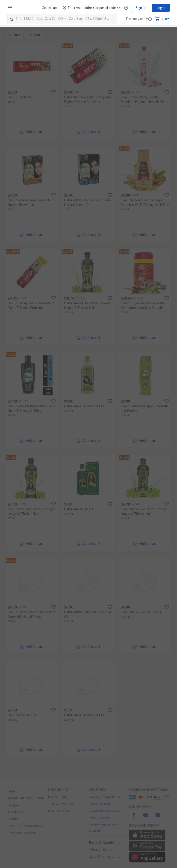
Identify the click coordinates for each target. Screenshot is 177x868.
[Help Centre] (126, 8)
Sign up (141, 8)
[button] (150, 19)
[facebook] (134, 818)
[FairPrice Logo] (27, 8)
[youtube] (146, 818)
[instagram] (158, 818)
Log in (161, 8)
